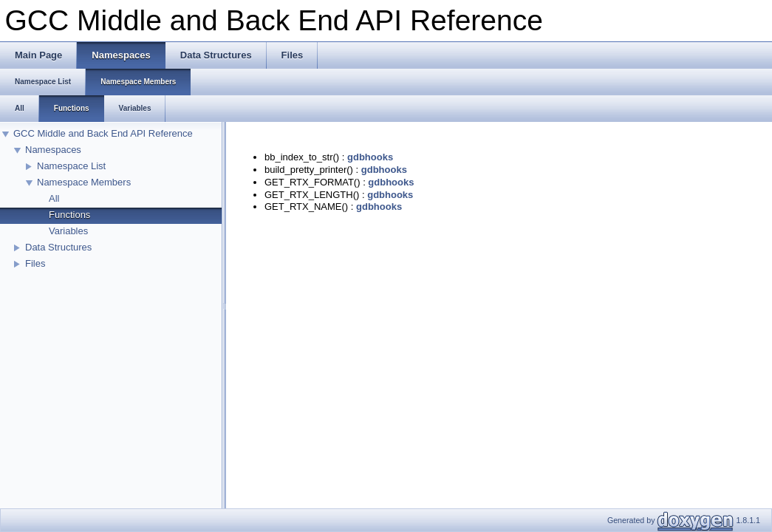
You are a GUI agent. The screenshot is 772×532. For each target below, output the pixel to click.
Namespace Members (84, 182)
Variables (68, 231)
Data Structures (58, 247)
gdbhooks (370, 157)
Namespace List (71, 166)
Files (35, 263)
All (54, 198)
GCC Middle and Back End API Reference (103, 133)
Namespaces (53, 150)
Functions (69, 215)
